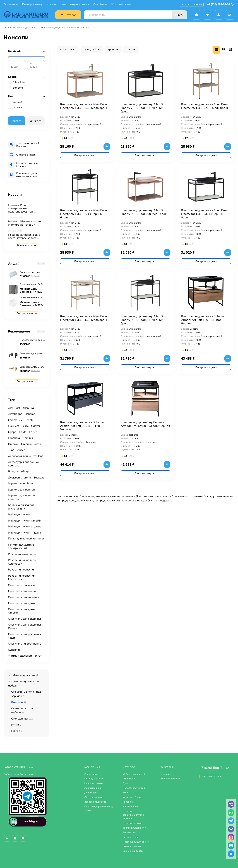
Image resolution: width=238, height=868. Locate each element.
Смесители (129, 779)
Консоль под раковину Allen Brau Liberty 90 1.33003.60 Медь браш (144, 212)
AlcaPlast (14, 408)
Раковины (128, 802)
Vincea (21, 450)
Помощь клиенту (32, 4)
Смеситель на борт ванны (25, 644)
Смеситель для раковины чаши (24, 636)
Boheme (15, 88)
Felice (25, 426)
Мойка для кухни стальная (26, 526)
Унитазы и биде (132, 797)
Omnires (28, 438)
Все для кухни (131, 837)
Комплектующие (132, 846)
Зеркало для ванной (21, 490)
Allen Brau (17, 82)
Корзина (166, 774)
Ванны (127, 792)
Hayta (23, 432)
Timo (11, 450)
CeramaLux (15, 420)
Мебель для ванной (27, 28)
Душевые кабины (133, 823)
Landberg (14, 438)
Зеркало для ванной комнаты (21, 497)
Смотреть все (27, 313)
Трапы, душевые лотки (136, 828)
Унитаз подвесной (20, 656)
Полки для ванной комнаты (26, 538)
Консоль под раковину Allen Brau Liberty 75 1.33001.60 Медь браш (84, 106)
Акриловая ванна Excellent (25, 456)
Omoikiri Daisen (31, 444)
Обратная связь (121, 4)
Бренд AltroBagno (20, 471)
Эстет (38, 656)
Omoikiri (13, 444)
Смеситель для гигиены (23, 597)
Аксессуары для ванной (136, 842)
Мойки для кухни (19, 533)
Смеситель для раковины (24, 619)
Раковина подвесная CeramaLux (22, 577)
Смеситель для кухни (22, 603)
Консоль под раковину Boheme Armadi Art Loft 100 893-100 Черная (203, 320)
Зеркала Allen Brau (21, 483)
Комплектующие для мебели (59, 28)
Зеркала (39, 477)
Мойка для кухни (19, 514)
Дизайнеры (100, 4)
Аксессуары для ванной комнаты (24, 464)
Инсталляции (130, 806)
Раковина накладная (22, 554)
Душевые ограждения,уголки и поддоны (135, 815)
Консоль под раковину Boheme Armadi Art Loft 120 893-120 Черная (82, 426)
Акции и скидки (80, 4)
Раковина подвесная (22, 569)
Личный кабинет (170, 779)
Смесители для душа (21, 585)
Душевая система (20, 477)
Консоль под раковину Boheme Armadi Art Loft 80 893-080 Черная (145, 424)
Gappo (12, 432)
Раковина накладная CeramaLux (22, 562)
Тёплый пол (129, 832)
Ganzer (36, 426)
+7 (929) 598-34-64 (220, 4)
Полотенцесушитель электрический (21, 546)
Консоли (19, 702)
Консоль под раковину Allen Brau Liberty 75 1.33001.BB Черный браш (144, 108)
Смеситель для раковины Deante (24, 626)
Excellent (14, 426)
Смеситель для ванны (22, 591)
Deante (29, 420)
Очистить (36, 121)
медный (15, 102)
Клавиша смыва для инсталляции (21, 507)
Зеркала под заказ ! (96, 802)
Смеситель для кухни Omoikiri (22, 611)
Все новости (27, 245)
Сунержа (14, 650)
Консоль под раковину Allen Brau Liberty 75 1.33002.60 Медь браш (204, 106)
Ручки (16, 725)
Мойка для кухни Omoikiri (25, 521)
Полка (37, 533)
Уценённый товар (133, 851)
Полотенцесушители (134, 788)
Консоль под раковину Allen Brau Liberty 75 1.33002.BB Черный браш (83, 214)
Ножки (17, 731)
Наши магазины (56, 4)
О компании (11, 4)
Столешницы (22, 719)
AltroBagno (15, 414)
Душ (125, 783)
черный (15, 107)
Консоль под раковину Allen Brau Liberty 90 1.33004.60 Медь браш (84, 318)
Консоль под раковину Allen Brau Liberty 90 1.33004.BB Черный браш (144, 320)
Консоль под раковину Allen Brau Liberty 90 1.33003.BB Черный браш (204, 214)
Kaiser (33, 432)
